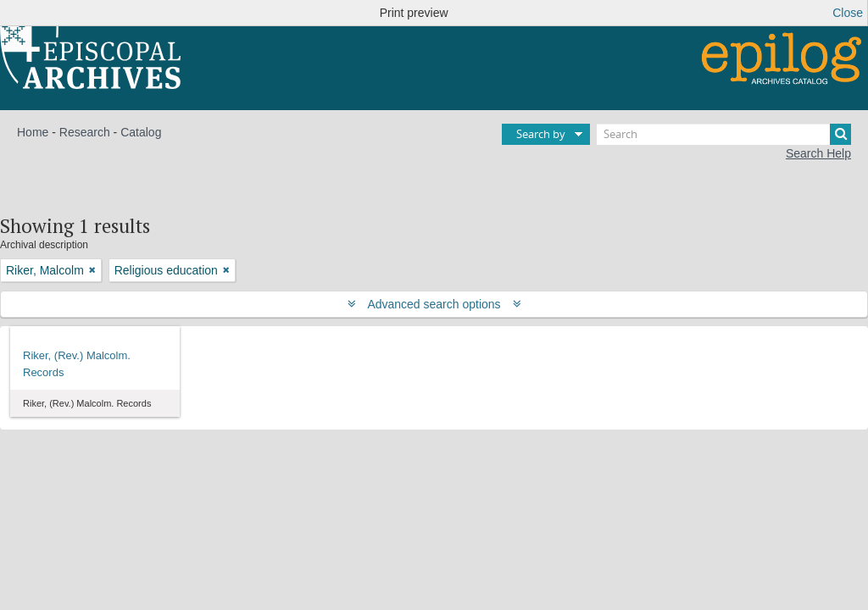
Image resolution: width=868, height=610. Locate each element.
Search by (541, 134)
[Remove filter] (92, 270)
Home (33, 132)
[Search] (724, 134)
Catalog (141, 132)
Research (85, 132)
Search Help (818, 153)
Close (848, 13)
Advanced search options (434, 304)
